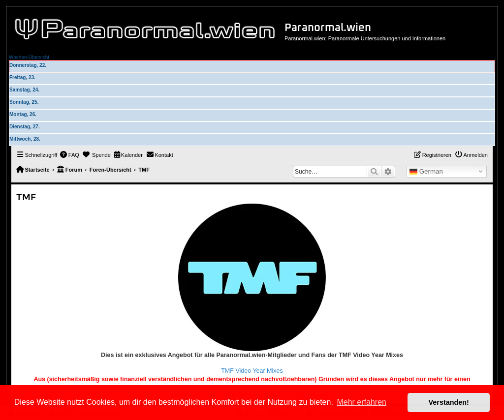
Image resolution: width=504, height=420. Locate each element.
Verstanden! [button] (449, 402)
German (426, 172)
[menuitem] (69, 155)
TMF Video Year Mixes (252, 371)
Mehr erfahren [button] (362, 402)
